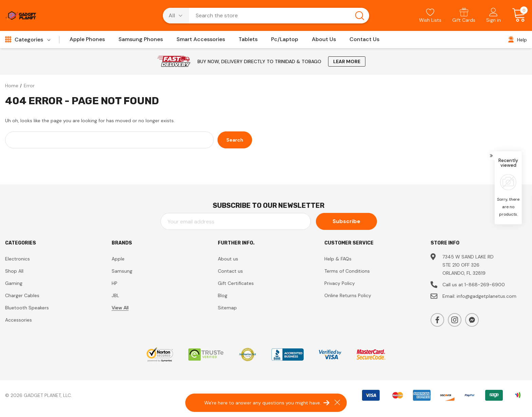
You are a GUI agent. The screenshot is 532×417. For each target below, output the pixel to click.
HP (115, 283)
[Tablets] (248, 41)
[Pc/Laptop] (285, 41)
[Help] (518, 40)
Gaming (14, 283)
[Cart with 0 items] (517, 15)
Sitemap (227, 308)
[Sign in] (493, 16)
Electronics (17, 259)
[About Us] (324, 41)
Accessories (18, 320)
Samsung (122, 271)
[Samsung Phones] (141, 41)
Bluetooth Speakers (27, 308)
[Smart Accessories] (201, 41)
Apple (118, 259)
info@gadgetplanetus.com (487, 296)
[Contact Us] (364, 41)
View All (120, 308)
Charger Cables (22, 295)
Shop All (14, 271)
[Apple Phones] (87, 41)
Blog (223, 295)
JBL (115, 295)
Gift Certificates (236, 283)
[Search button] (360, 16)
